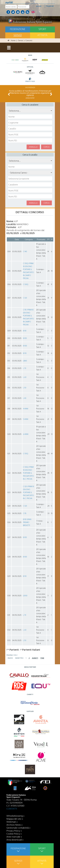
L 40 (25, 398)
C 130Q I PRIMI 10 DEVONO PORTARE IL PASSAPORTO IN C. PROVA (28, 473)
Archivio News (14, 825)
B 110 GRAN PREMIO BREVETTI (27, 522)
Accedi (39, 6)
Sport (42, 29)
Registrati (50, 6)
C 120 (25, 298)
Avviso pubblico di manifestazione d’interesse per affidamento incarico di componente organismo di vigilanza (30, 93)
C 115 (25, 513)
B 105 (25, 338)
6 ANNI (26, 434)
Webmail (11, 822)
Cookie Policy (13, 834)
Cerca (46, 147)
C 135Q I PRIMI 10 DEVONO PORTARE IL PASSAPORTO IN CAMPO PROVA (28, 271)
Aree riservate (13, 837)
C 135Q (26, 454)
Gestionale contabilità (18, 828)
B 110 (25, 331)
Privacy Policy (13, 831)
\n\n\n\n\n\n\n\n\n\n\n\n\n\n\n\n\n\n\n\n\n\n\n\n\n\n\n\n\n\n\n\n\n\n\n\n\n (30, 173)
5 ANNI (26, 419)
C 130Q (26, 284)
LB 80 (25, 596)
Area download (14, 840)
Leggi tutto (30, 98)
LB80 (25, 361)
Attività (42, 35)
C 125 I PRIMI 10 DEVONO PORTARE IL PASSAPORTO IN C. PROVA (29, 492)
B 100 (25, 346)
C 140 (25, 251)
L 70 (25, 368)
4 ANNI (26, 409)
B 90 (25, 353)
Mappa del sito (14, 819)
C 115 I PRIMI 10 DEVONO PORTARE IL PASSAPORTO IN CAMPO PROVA (28, 317)
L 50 (25, 388)
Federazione (18, 29)
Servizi (18, 35)
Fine (42, 658)
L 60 (25, 377)
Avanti (35, 658)
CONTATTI (12, 809)
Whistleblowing (15, 816)
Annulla (33, 147)
